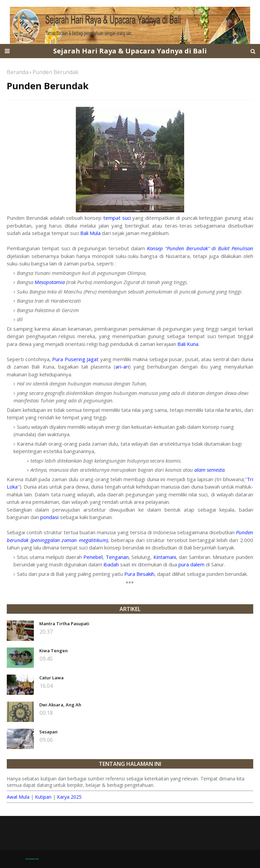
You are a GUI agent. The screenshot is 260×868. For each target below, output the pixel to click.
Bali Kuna (188, 344)
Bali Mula (90, 233)
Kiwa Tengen (53, 651)
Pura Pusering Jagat (75, 359)
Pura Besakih (139, 574)
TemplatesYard (32, 859)
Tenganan (117, 557)
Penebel (93, 557)
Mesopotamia (50, 282)
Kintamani (165, 557)
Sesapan (48, 732)
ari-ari (122, 367)
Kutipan (43, 797)
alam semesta (209, 470)
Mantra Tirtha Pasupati (64, 624)
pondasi (49, 517)
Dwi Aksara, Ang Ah (60, 705)
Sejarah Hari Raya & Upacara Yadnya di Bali (130, 51)
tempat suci (117, 218)
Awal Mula (18, 797)
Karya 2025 (69, 797)
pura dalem (191, 564)
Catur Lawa (51, 678)
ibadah (111, 564)
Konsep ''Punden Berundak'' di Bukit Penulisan (200, 248)
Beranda (18, 72)
